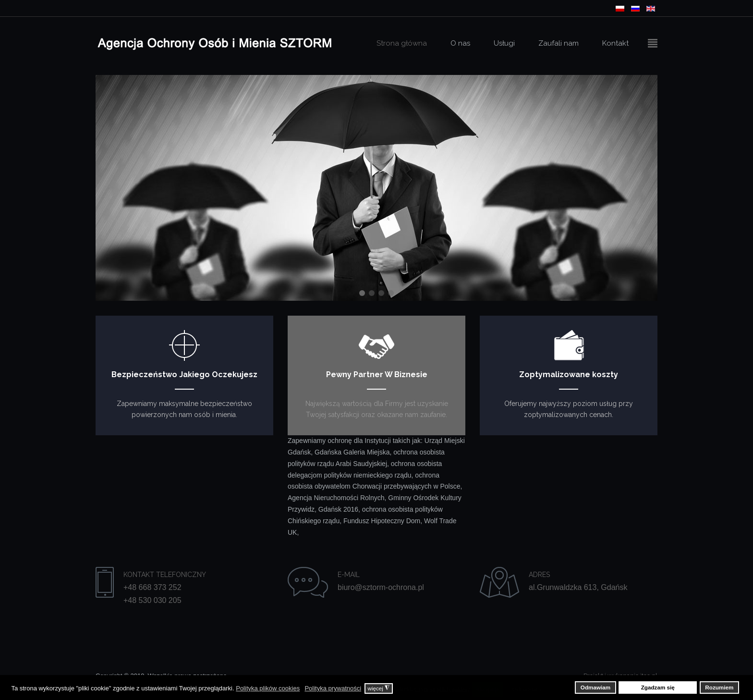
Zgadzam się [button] (658, 687)
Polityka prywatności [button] (333, 688)
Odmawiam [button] (595, 687)
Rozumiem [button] (719, 687)
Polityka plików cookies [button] (268, 688)
